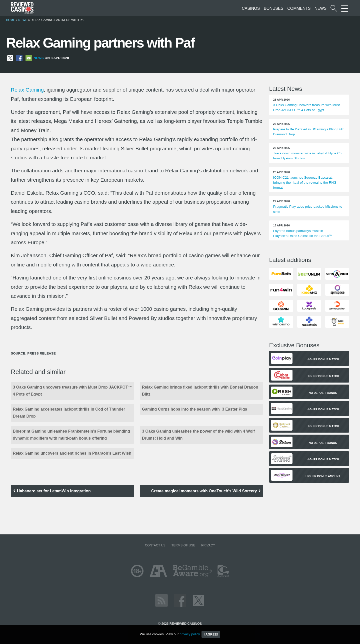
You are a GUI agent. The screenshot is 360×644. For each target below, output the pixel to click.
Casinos (251, 8)
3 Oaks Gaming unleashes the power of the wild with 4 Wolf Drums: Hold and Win (198, 435)
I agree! (211, 634)
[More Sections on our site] (345, 8)
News (320, 8)
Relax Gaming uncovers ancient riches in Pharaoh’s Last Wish (72, 453)
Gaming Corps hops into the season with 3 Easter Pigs (195, 409)
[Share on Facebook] (19, 58)
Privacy (208, 545)
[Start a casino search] (334, 8)
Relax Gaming (27, 90)
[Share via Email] (29, 58)
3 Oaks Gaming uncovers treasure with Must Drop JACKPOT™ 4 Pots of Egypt (72, 391)
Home (10, 20)
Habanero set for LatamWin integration (54, 491)
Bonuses (273, 8)
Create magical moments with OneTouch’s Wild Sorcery (204, 491)
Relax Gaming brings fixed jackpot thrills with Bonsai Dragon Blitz (200, 391)
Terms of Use (183, 545)
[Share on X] (10, 58)
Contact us (155, 545)
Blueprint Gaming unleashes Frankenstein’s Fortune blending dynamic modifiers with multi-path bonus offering (71, 435)
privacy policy (189, 634)
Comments (299, 8)
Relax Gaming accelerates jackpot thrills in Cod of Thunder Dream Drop (69, 413)
